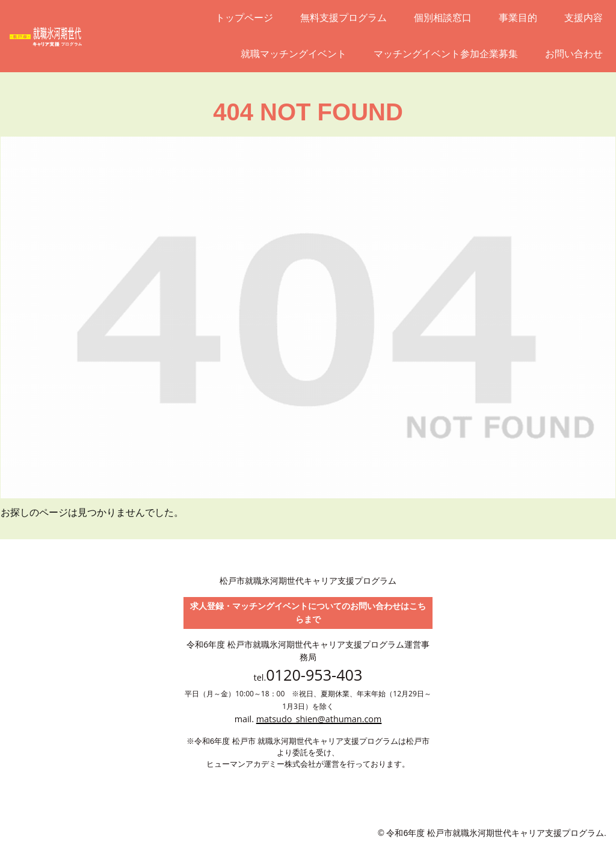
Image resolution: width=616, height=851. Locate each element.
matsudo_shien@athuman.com (319, 719)
